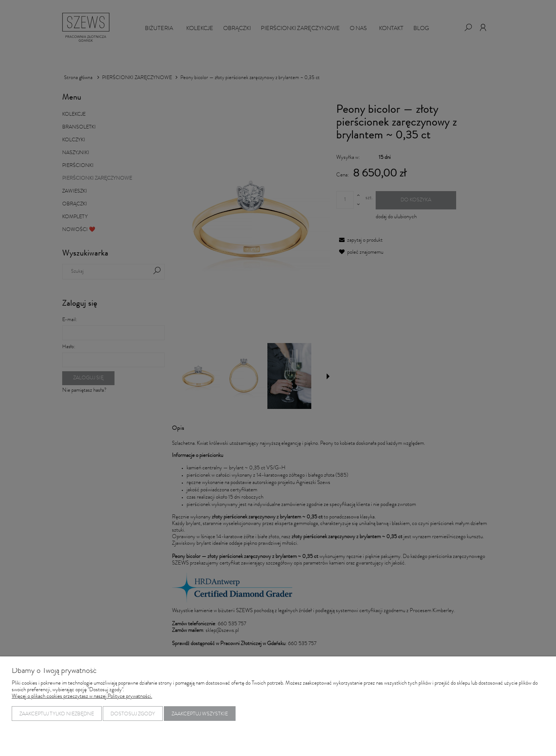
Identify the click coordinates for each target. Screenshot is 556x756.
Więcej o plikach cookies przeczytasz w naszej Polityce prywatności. (82, 697)
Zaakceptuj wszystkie (200, 714)
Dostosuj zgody (133, 714)
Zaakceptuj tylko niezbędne (57, 714)
